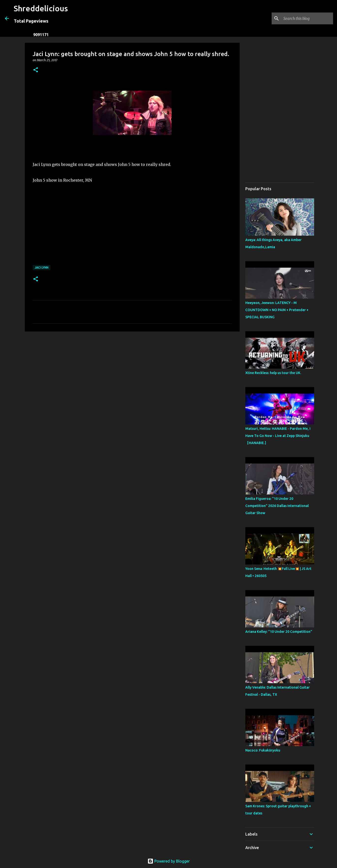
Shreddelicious (41, 8)
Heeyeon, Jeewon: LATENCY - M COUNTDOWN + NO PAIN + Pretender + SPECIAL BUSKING (277, 310)
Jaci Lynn (42, 268)
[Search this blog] (307, 18)
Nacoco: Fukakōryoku (263, 750)
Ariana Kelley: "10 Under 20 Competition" (279, 632)
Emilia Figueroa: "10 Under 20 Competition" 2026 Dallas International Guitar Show (277, 506)
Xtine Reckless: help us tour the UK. (273, 373)
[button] (36, 70)
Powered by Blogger (169, 861)
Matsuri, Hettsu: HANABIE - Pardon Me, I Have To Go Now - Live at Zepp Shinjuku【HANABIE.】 (278, 436)
